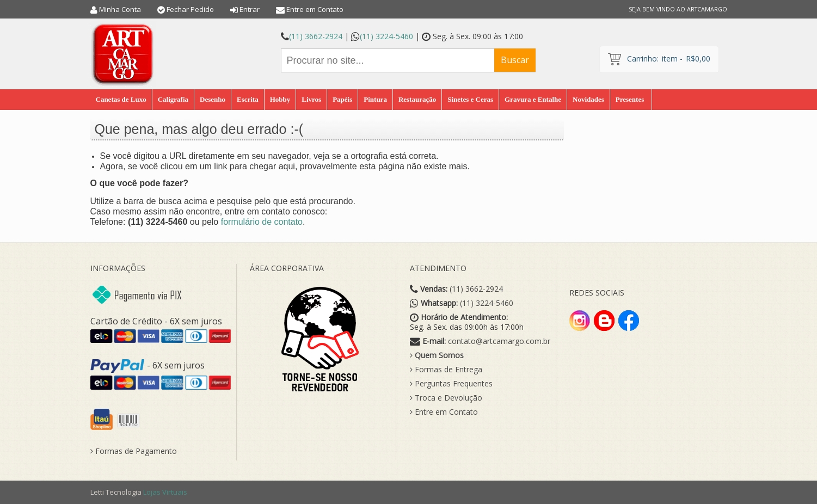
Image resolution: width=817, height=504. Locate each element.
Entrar (250, 9)
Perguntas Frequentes (451, 384)
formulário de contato (262, 222)
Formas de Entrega (446, 370)
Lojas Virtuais (165, 492)
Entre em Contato (315, 9)
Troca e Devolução (446, 398)
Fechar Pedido (190, 9)
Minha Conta (120, 9)
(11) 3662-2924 (316, 36)
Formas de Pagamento (134, 451)
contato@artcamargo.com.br (499, 341)
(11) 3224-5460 (386, 36)
